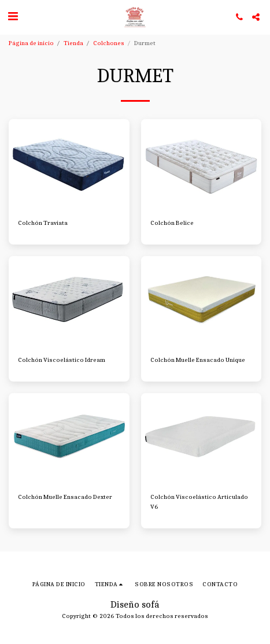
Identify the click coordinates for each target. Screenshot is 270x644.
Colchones (109, 43)
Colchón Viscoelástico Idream (62, 360)
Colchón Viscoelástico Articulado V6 (199, 502)
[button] (13, 16)
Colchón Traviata (43, 223)
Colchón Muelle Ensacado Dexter (65, 497)
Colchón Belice (172, 223)
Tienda (73, 43)
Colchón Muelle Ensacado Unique (198, 360)
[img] (69, 164)
